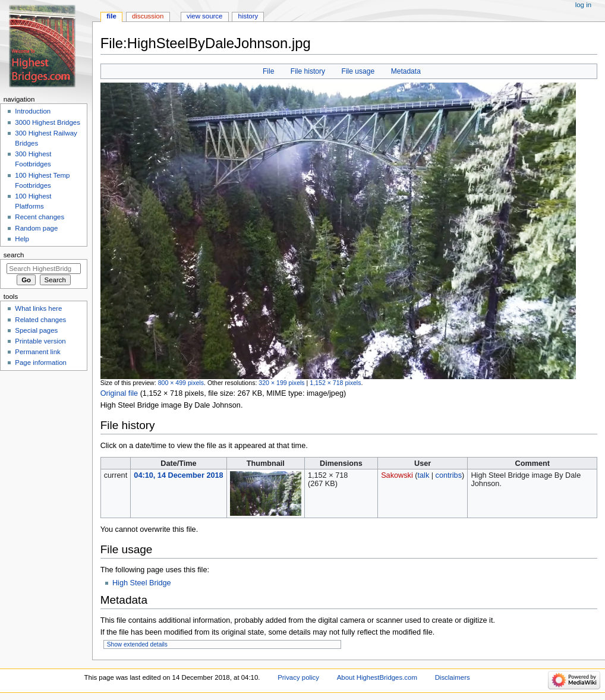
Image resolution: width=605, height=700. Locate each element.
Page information (41, 362)
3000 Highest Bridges (48, 122)
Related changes (40, 320)
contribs (449, 475)
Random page (36, 228)
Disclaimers (453, 677)
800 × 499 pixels (181, 383)
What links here (38, 308)
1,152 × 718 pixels (335, 383)
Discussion (148, 16)
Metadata (406, 71)
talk (423, 475)
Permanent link (37, 352)
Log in (583, 5)
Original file (119, 393)
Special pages (36, 330)
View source (204, 16)
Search (14, 255)
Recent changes (40, 217)
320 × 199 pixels (281, 383)
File (268, 71)
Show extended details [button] (137, 644)
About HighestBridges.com (377, 677)
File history (308, 71)
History (248, 16)
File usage (358, 71)
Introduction (33, 111)
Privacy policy (298, 677)
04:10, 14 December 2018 (178, 475)
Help (22, 239)
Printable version (40, 341)
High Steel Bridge (142, 583)
